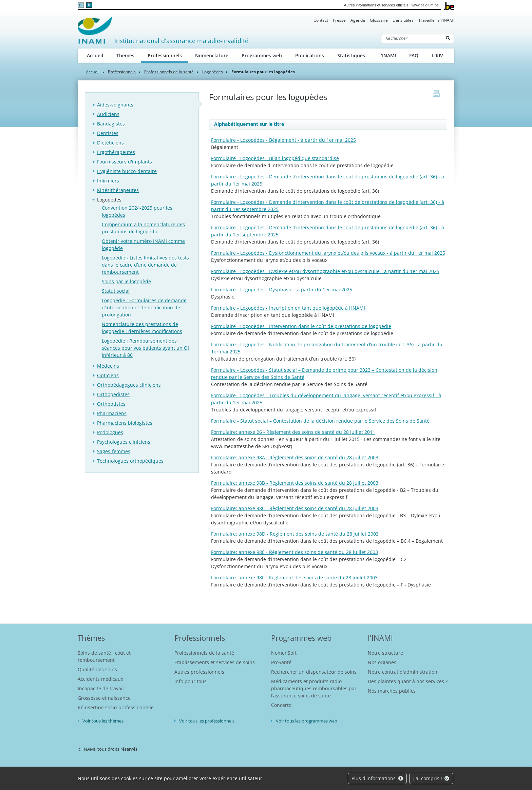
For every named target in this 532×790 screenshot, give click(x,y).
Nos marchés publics (392, 691)
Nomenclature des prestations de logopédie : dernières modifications (142, 328)
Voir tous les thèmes (103, 721)
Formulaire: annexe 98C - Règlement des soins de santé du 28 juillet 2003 (295, 508)
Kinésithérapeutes (118, 190)
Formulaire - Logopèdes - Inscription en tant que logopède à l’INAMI (288, 308)
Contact (321, 20)
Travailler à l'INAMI (436, 20)
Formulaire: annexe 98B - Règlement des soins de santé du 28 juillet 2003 (295, 483)
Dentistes (108, 133)
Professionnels (168, 55)
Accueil (95, 55)
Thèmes (125, 55)
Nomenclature (212, 55)
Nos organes (382, 662)
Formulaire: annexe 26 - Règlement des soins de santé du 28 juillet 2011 (293, 432)
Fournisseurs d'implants (125, 162)
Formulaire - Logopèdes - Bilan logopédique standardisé (275, 158)
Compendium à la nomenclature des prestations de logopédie (143, 228)
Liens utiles (403, 20)
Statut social (116, 291)
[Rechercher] (412, 38)
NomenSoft (284, 653)
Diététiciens (110, 143)
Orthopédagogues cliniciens (129, 385)
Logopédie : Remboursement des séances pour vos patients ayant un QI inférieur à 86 (145, 348)
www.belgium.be (425, 5)
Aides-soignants (115, 105)
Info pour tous (191, 681)
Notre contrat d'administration (403, 672)
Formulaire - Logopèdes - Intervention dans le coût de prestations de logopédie (301, 326)
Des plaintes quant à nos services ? (408, 681)
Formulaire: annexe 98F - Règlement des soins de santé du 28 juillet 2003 (294, 577)
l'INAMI (380, 638)
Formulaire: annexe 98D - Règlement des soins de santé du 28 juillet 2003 (295, 534)
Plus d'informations (377, 778)
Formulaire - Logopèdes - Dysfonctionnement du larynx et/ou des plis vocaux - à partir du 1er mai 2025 (328, 253)
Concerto (281, 705)
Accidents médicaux (100, 679)
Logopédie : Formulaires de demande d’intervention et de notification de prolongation (144, 307)
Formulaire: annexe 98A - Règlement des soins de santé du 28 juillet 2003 (295, 457)
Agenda (358, 20)
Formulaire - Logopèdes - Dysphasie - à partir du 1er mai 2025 (282, 290)
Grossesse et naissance (104, 698)
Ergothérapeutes (116, 152)
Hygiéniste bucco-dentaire (127, 171)
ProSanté (281, 662)
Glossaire (379, 20)
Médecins (108, 366)
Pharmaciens (112, 413)
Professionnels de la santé (169, 72)
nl (81, 5)
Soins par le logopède (126, 281)
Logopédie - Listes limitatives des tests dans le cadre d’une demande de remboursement (145, 265)
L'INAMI (387, 55)
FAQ (414, 55)
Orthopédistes (113, 394)
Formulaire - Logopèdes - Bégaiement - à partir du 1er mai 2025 (283, 140)
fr (89, 5)
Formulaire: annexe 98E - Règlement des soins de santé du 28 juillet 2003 (294, 552)
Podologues (110, 432)
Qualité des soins (97, 669)
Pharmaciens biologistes (125, 423)
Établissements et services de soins (215, 662)
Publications (310, 55)
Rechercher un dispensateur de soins (314, 672)
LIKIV (437, 55)
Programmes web (262, 55)
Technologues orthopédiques (130, 461)
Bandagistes (111, 124)
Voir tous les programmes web (307, 721)
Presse (339, 20)
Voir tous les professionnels (207, 721)
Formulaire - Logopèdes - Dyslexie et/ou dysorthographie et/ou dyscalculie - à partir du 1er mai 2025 (325, 271)
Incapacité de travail (101, 688)
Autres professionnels (199, 672)
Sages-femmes (114, 451)
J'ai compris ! (431, 778)
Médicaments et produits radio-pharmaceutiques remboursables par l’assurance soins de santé (314, 688)
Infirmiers (108, 181)
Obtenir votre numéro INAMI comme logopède (143, 245)
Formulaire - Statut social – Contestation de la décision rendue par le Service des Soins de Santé (320, 421)
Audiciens (108, 114)
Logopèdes (213, 72)
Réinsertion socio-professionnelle (116, 707)
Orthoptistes (111, 404)
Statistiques (351, 55)
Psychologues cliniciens (124, 442)
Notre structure (385, 653)
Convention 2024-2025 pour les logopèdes (137, 211)
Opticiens (108, 375)
